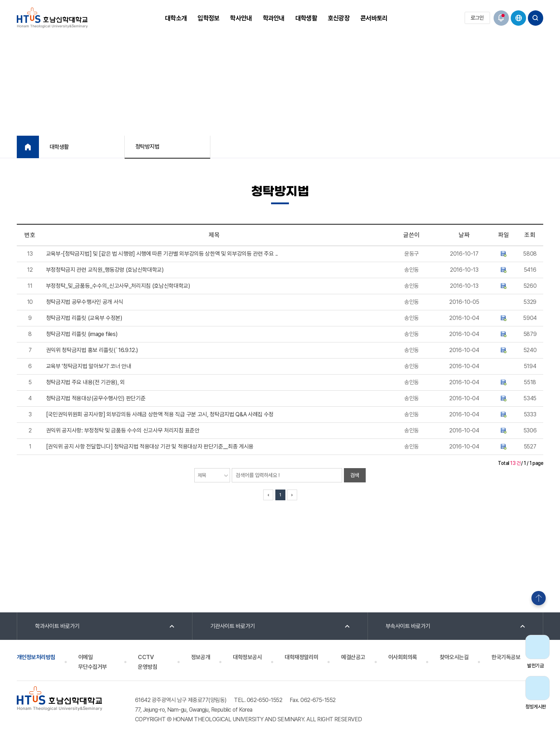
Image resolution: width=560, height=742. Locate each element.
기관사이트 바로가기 (233, 626)
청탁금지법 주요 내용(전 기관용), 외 (86, 382)
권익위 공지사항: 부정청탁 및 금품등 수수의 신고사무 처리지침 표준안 (123, 430)
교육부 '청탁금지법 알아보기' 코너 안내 (89, 366)
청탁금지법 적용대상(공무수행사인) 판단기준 (96, 398)
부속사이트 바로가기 (408, 626)
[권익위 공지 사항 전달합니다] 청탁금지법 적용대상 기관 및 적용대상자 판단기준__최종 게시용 (150, 447)
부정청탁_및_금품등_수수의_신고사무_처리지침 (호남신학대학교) (118, 286)
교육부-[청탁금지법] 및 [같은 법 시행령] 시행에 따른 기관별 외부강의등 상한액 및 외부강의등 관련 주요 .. (162, 254)
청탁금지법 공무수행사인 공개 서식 (85, 302)
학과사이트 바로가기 (57, 626)
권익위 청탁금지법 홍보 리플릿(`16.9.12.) (92, 350)
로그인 (477, 18)
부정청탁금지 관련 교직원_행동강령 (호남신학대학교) (105, 270)
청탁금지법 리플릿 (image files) (82, 334)
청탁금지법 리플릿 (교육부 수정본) (84, 318)
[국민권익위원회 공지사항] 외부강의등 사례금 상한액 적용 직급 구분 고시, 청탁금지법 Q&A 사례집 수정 (160, 414)
